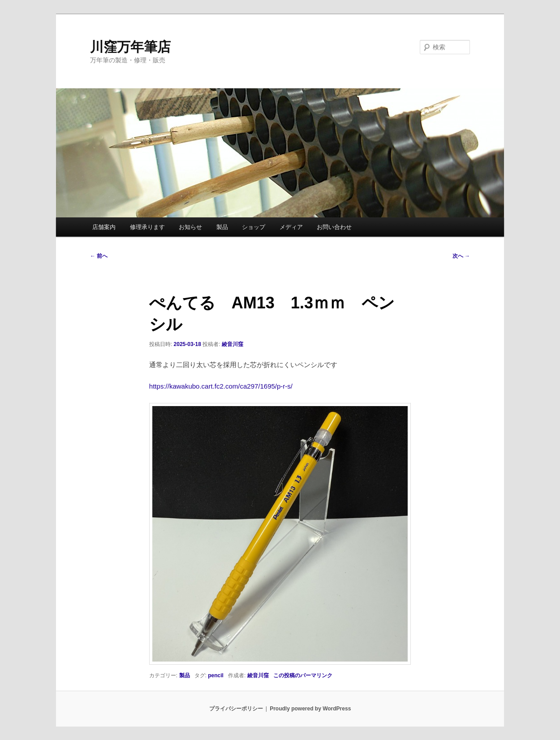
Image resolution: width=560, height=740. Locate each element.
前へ (99, 256)
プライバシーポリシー (236, 709)
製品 (222, 227)
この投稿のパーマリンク (303, 675)
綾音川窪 (233, 344)
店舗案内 (104, 227)
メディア (291, 227)
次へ (461, 256)
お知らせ (190, 227)
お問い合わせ (334, 227)
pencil (216, 675)
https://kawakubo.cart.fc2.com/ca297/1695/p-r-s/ (221, 386)
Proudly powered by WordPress (310, 709)
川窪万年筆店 (130, 47)
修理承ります (147, 227)
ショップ (254, 227)
